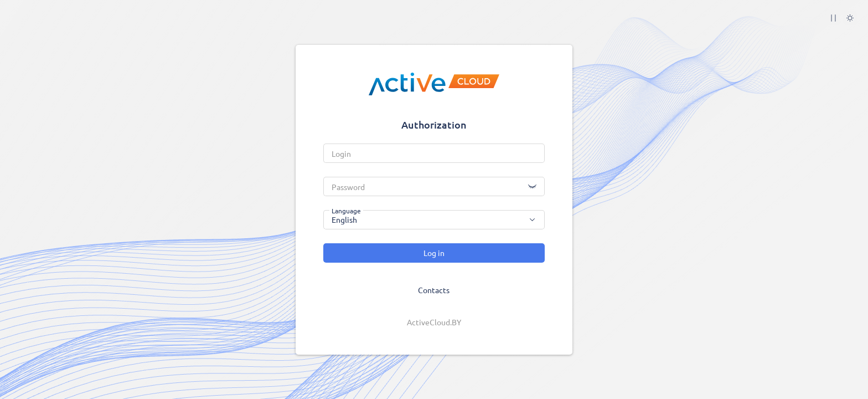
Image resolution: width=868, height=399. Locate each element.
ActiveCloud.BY (434, 322)
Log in (434, 253)
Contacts (434, 290)
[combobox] (434, 220)
